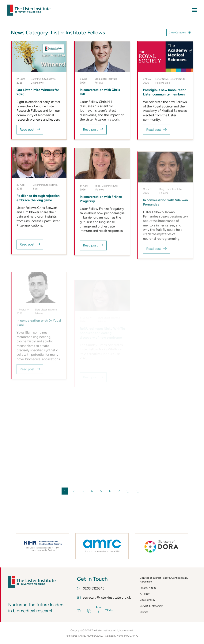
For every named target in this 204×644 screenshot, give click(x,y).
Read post (27, 130)
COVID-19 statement (152, 606)
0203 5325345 (91, 588)
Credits (144, 612)
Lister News (37, 83)
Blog (97, 79)
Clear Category (177, 32)
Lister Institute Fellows (43, 79)
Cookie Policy (147, 600)
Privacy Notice (148, 588)
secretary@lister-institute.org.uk (104, 597)
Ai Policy (145, 594)
